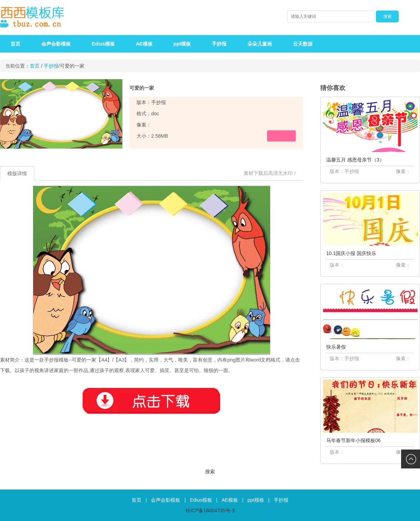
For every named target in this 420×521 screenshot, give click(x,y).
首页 (15, 44)
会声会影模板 (56, 44)
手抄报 (219, 44)
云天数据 (303, 44)
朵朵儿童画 (260, 44)
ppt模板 (182, 44)
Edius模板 (103, 44)
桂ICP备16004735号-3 (210, 510)
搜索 (210, 472)
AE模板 (144, 44)
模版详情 (17, 173)
